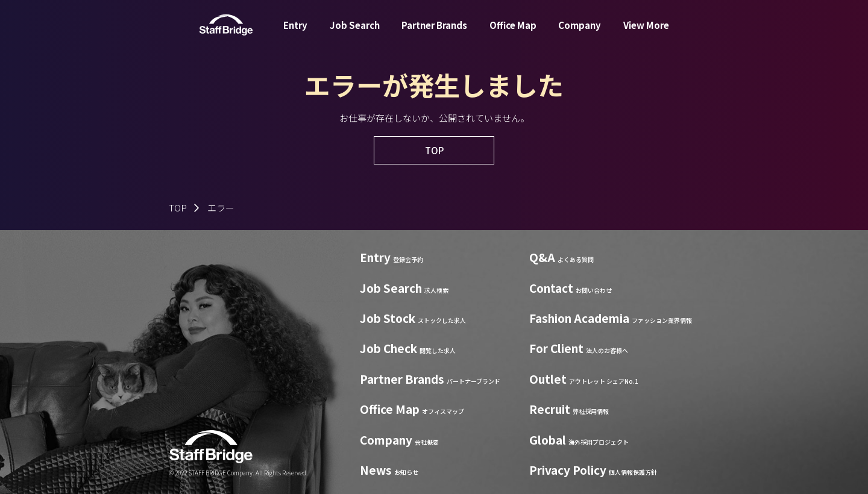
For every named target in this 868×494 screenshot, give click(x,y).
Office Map (513, 32)
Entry (295, 32)
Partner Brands (434, 32)
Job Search (355, 32)
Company (580, 32)
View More (646, 32)
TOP (178, 208)
